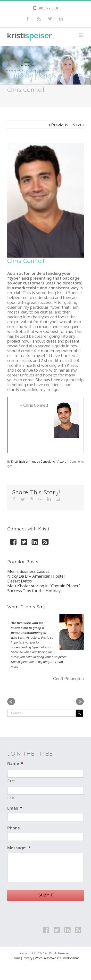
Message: (19, 848)
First (11, 781)
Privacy (28, 958)
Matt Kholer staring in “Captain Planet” (44, 586)
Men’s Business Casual (28, 571)
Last (11, 798)
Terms (16, 958)
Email (15, 808)
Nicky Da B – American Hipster (36, 576)
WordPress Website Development (57, 958)
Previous (59, 125)
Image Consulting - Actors (49, 462)
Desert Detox (20, 581)
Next (77, 125)
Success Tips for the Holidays (35, 591)
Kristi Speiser (20, 462)
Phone (14, 828)
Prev (11, 702)
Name (15, 763)
